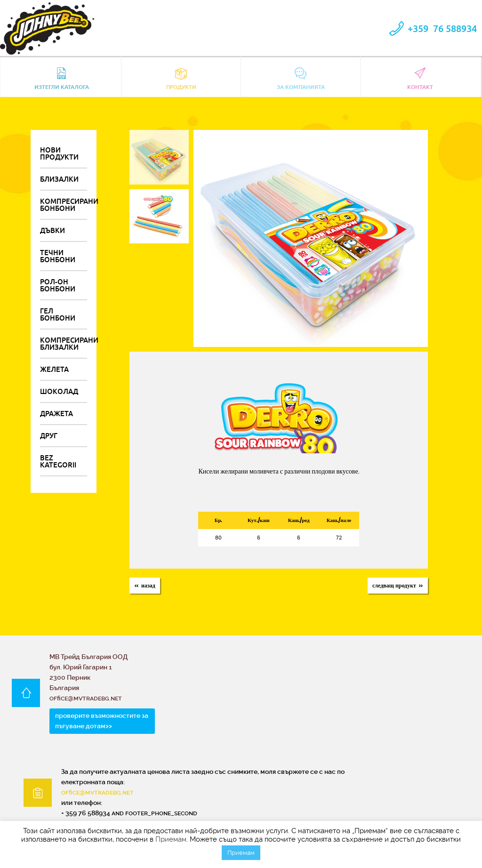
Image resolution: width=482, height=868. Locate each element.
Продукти (181, 79)
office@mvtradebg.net (97, 792)
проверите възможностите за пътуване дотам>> (102, 721)
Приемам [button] (241, 853)
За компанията (301, 79)
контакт (420, 79)
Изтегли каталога (62, 79)
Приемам (171, 839)
